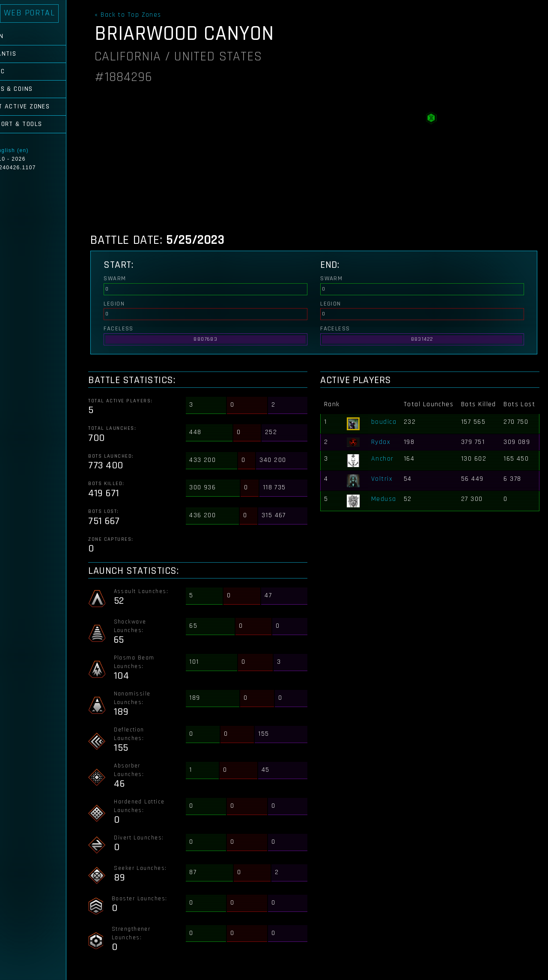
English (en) (35, 150)
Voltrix (386, 489)
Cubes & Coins (33, 89)
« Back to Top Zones (138, 15)
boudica (388, 431)
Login (18, 36)
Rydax (385, 451)
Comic (18, 71)
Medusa (388, 509)
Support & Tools (37, 124)
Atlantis (24, 54)
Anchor (387, 469)
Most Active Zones (41, 106)
